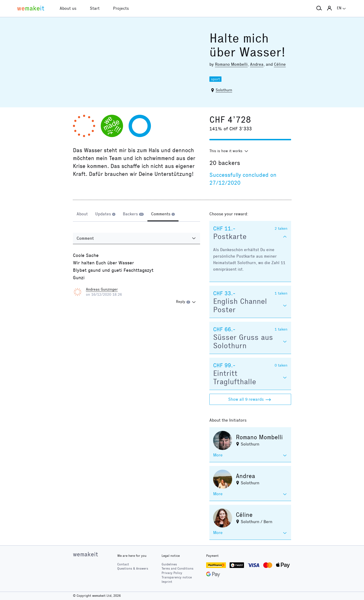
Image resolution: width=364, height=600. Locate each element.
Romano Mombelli (231, 64)
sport (215, 79)
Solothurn (224, 90)
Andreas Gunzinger (102, 289)
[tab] (82, 214)
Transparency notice (177, 577)
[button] (319, 8)
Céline (280, 64)
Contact (123, 564)
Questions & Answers (133, 569)
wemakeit (85, 554)
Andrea (257, 64)
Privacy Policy (172, 573)
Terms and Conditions (177, 569)
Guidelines (169, 564)
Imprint (167, 582)
